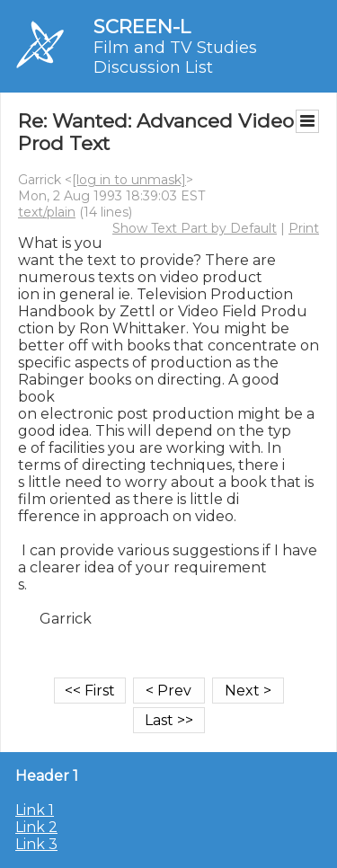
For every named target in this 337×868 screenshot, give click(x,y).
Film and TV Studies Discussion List (175, 58)
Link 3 (36, 844)
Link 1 (35, 810)
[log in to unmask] (129, 180)
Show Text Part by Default (195, 228)
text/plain (47, 212)
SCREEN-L (142, 27)
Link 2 (36, 827)
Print (304, 228)
